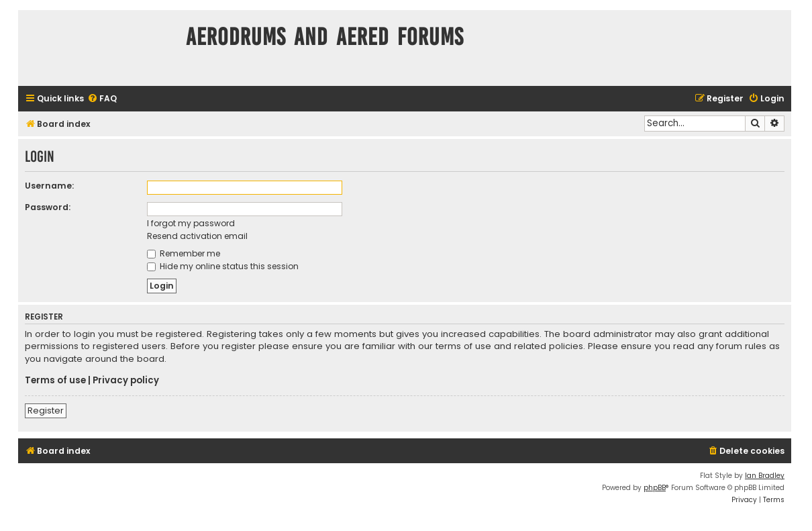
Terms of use (55, 381)
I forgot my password (191, 223)
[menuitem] (102, 99)
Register (46, 411)
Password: (48, 207)
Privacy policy (126, 381)
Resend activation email (197, 236)
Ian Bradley (765, 476)
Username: (49, 186)
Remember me (184, 253)
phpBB (655, 488)
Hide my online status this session (223, 266)
